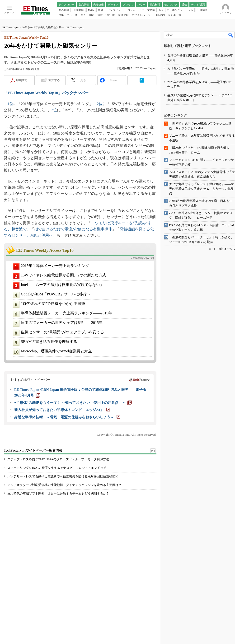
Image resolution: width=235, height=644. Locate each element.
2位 (100, 104)
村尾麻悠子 (126, 68)
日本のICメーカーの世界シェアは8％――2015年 (62, 323)
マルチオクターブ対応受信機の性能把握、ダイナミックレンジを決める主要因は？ (64, 485)
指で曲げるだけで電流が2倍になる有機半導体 (73, 229)
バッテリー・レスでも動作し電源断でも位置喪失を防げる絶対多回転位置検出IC (63, 476)
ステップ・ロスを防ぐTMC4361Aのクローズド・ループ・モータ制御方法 (58, 459)
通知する (54, 80)
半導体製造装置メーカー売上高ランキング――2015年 (66, 313)
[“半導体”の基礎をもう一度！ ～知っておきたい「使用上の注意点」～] (73, 403)
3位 (54, 110)
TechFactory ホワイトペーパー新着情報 (33, 450)
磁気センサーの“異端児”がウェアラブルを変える (62, 332)
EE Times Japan (11, 27)
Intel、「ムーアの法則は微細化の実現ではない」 (62, 285)
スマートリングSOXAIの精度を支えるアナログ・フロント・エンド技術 (57, 468)
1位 (10, 104)
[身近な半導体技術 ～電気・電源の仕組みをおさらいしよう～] (67, 417)
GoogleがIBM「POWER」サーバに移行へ (56, 294)
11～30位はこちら (224, 249)
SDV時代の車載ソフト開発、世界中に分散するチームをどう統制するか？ (58, 493)
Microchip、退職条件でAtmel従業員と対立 (56, 351)
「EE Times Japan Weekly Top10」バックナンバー (46, 93)
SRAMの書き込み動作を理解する (49, 342)
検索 (231, 35)
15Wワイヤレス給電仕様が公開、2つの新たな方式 (63, 275)
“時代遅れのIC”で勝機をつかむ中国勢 (53, 304)
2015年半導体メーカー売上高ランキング (55, 266)
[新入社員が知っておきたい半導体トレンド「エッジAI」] (62, 410)
